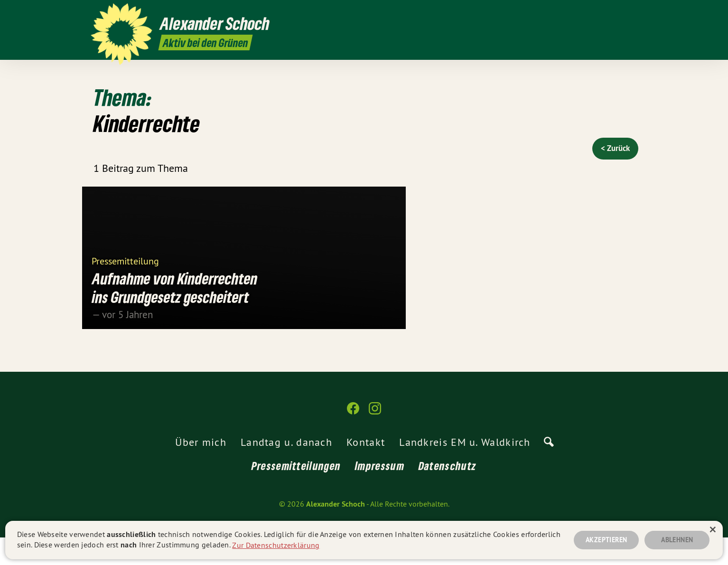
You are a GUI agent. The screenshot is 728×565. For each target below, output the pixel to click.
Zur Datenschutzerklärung (276, 545)
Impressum (380, 493)
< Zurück (615, 148)
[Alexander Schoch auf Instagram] (632, 13)
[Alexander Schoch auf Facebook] (618, 13)
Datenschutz (448, 493)
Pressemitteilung (125, 288)
